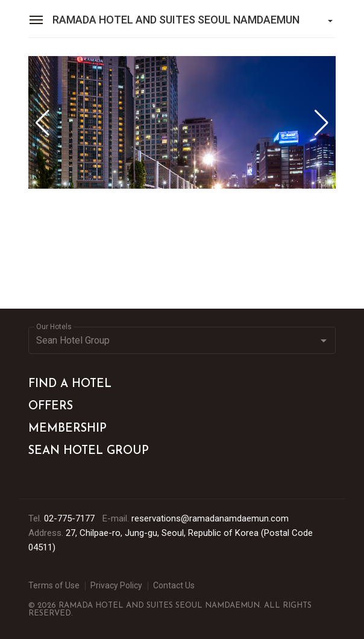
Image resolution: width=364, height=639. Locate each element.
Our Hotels (54, 327)
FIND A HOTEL (70, 384)
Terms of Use (54, 585)
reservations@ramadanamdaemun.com (210, 518)
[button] (322, 122)
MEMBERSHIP (67, 429)
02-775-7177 (69, 518)
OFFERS (51, 407)
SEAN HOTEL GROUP (89, 451)
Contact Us (174, 585)
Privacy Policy (116, 585)
